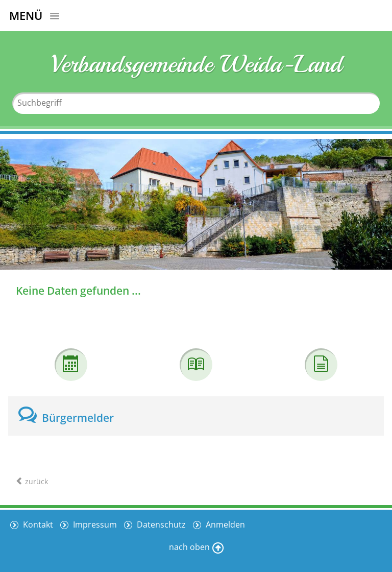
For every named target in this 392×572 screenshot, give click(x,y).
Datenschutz (160, 525)
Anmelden (224, 525)
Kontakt (37, 525)
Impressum (94, 525)
